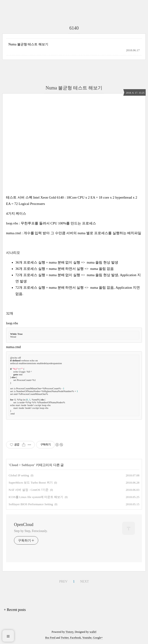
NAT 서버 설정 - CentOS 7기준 (29, 490)
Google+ (98, 638)
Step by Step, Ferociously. (31, 531)
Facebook (76, 638)
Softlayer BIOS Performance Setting (31, 504)
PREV (63, 581)
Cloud (14, 465)
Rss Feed (50, 638)
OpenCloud (24, 525)
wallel (93, 632)
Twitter (65, 638)
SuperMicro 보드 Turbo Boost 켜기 (31, 483)
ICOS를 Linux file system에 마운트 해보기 (36, 497)
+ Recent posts (15, 610)
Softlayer (28, 465)
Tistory (69, 632)
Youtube (87, 638)
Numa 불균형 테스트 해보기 (28, 44)
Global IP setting (19, 475)
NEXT (84, 581)
